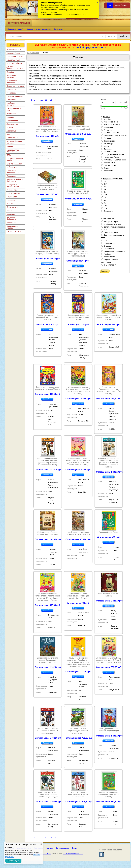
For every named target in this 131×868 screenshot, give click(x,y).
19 (51, 100)
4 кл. (105, 189)
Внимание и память (15, 86)
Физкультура (12, 207)
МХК (9, 134)
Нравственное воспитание (13, 151)
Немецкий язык (13, 60)
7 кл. (105, 197)
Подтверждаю (13, 861)
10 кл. (105, 206)
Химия (9, 210)
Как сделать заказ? (15, 29)
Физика (10, 204)
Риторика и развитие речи (13, 186)
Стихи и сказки (13, 193)
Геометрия (11, 93)
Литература (12, 124)
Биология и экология (11, 76)
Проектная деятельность (13, 172)
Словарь (106, 246)
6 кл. (105, 195)
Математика (12, 138)
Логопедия (11, 131)
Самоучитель (108, 243)
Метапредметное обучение (14, 142)
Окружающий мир (14, 164)
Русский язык (12, 190)
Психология (12, 176)
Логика (10, 127)
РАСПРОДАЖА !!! (14, 231)
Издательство (33, 53)
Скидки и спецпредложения (39, 29)
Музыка (10, 146)
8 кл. (105, 200)
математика (108, 171)
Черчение (11, 214)
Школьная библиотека (12, 218)
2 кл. (105, 184)
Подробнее (47, 141)
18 (46, 100)
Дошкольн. (107, 211)
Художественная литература (109, 261)
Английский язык (14, 50)
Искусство (11, 114)
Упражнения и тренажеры (113, 251)
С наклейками (108, 249)
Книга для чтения (110, 232)
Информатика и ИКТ (14, 109)
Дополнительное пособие (113, 227)
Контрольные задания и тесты (112, 236)
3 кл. (105, 187)
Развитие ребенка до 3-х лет (15, 180)
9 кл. (105, 203)
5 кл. (105, 192)
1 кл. (105, 181)
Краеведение (12, 121)
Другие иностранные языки (15, 68)
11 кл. (105, 208)
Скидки (75, 848)
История (10, 117)
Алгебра (10, 72)
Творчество (12, 197)
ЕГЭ (104, 230)
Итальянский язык (15, 56)
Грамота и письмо (15, 96)
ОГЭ (104, 241)
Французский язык (14, 63)
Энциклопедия (109, 265)
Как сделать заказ (62, 848)
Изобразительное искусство (14, 104)
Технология (12, 200)
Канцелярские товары (13, 227)
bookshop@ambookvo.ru (91, 48)
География (11, 89)
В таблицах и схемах (111, 224)
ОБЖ (9, 155)
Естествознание (14, 100)
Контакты (58, 29)
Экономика (11, 223)
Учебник (106, 254)
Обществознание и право (15, 159)
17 (42, 100)
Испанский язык (13, 53)
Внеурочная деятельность (13, 82)
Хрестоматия (108, 257)
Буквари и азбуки (110, 222)
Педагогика (12, 167)
